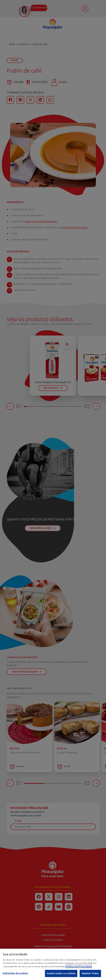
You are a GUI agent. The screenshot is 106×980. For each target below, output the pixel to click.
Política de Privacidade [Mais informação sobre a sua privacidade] (79, 968)
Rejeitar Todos (90, 975)
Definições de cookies (15, 975)
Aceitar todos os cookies (61, 975)
